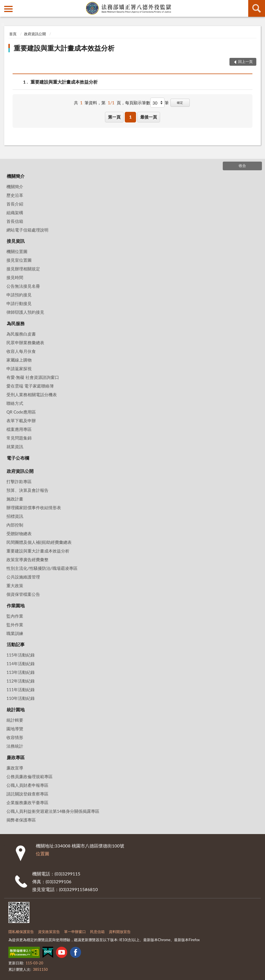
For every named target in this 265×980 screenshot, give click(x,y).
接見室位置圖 (19, 260)
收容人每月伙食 (21, 351)
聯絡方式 (15, 403)
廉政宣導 (15, 768)
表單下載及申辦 (21, 421)
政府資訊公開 (35, 34)
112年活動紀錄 (21, 681)
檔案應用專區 (19, 429)
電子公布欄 (18, 458)
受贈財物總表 (19, 533)
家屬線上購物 (19, 360)
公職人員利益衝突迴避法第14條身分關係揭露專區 (53, 811)
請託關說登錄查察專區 (27, 794)
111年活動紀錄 (21, 689)
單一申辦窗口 (75, 932)
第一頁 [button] (114, 117)
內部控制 (15, 525)
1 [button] (131, 117)
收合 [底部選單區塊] (242, 166)
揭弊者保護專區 (21, 820)
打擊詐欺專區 (19, 481)
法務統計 (15, 746)
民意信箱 (97, 932)
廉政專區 (16, 757)
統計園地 (16, 709)
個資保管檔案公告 (23, 594)
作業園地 (16, 605)
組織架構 (15, 212)
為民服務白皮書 (21, 334)
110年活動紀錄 (21, 698)
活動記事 (16, 644)
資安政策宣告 (49, 932)
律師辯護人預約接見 (25, 312)
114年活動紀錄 (21, 663)
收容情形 (15, 737)
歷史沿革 (15, 195)
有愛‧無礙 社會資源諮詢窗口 (33, 377)
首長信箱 (15, 221)
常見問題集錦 (19, 438)
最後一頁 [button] (149, 117)
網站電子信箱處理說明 (27, 230)
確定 (180, 102)
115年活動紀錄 (21, 655)
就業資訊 (15, 447)
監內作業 (15, 616)
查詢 (257, 8)
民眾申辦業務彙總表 (25, 343)
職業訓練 (15, 633)
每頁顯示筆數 (138, 103)
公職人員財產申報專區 (27, 785)
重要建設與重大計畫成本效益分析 (64, 48)
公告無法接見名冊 (23, 286)
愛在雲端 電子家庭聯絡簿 (30, 386)
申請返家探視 (19, 369)
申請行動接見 (19, 303)
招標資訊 (15, 516)
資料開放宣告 (120, 932)
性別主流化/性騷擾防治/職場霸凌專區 (42, 568)
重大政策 (15, 585)
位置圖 (43, 853)
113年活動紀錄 (21, 672)
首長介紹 (15, 204)
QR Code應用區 (21, 412)
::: (4, 4)
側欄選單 (8, 9)
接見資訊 (16, 241)
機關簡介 (16, 176)
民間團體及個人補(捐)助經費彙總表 (39, 542)
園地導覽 (15, 729)
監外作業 (15, 625)
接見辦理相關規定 (23, 269)
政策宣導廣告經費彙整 (27, 559)
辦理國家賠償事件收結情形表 (34, 507)
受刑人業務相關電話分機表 (32, 395)
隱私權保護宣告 (21, 932)
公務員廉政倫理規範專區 (30, 776)
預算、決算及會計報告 (27, 490)
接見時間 (15, 277)
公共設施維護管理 (23, 577)
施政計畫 (15, 499)
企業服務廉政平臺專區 (27, 802)
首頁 (13, 34)
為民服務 (16, 323)
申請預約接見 (19, 295)
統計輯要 (15, 720)
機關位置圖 (17, 251)
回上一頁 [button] (245, 62)
